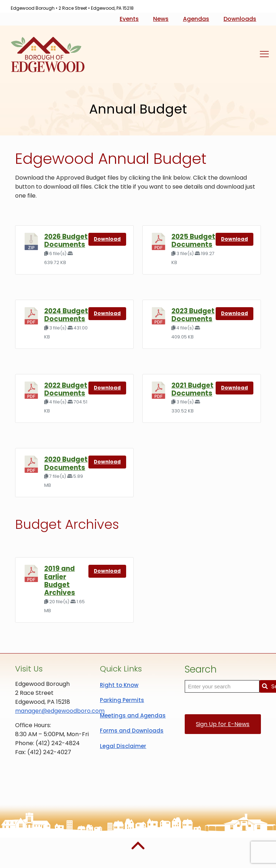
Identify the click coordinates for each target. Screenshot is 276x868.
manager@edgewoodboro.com (60, 711)
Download (107, 239)
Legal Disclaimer (123, 746)
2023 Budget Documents (193, 315)
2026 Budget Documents (66, 241)
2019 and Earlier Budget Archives (60, 581)
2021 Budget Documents (192, 389)
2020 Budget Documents (66, 463)
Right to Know (119, 685)
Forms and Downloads (132, 731)
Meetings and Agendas (133, 715)
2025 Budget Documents (193, 241)
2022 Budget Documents (66, 389)
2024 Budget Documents (66, 315)
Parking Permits (122, 700)
